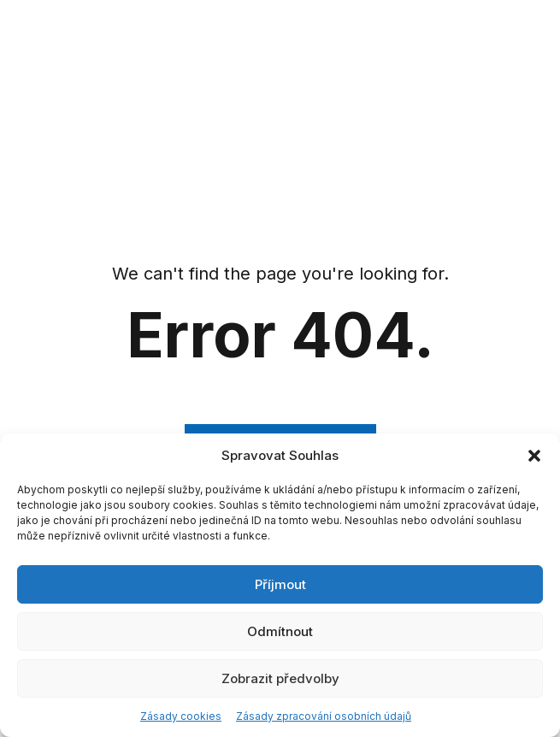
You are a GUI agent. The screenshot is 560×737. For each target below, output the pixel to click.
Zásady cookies (181, 716)
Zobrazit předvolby (280, 678)
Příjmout (280, 584)
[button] (534, 456)
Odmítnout (280, 631)
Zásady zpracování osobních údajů (324, 716)
